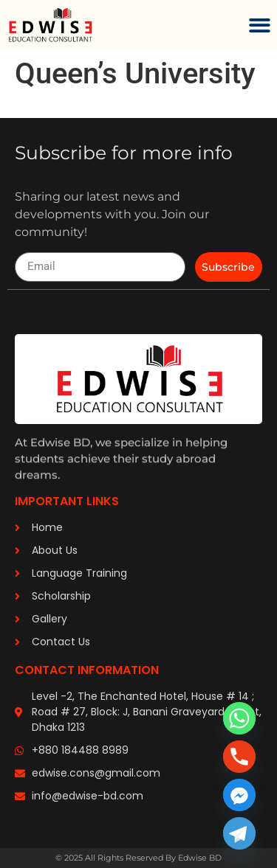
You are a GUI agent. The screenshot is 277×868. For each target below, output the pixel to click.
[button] (260, 25)
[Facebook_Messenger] (239, 795)
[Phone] (239, 757)
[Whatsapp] (239, 718)
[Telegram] (239, 833)
